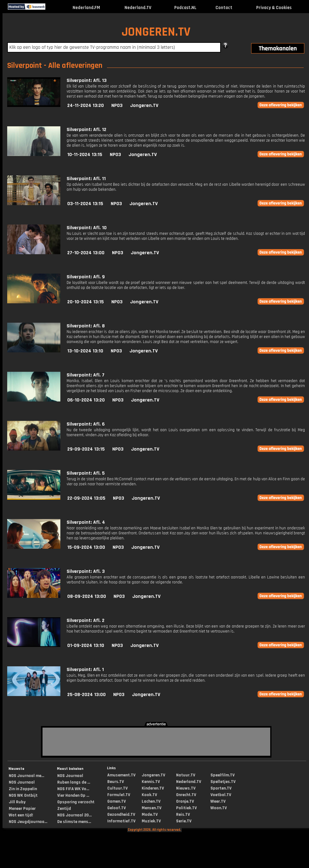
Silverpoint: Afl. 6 (86, 424)
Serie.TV (184, 821)
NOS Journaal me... (26, 776)
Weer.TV (218, 801)
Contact (224, 8)
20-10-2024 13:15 (86, 302)
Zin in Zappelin (23, 789)
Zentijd (64, 809)
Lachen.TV (151, 801)
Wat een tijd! (21, 815)
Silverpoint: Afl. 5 (86, 473)
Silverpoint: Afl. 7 (86, 375)
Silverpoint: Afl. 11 (86, 179)
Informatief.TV (121, 821)
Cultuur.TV (117, 788)
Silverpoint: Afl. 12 (86, 130)
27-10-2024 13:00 (86, 253)
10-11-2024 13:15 (85, 155)
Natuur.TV (186, 775)
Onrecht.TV (186, 795)
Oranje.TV (185, 801)
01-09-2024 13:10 (86, 646)
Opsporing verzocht (76, 802)
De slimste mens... (74, 822)
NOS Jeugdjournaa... (28, 822)
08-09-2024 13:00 (87, 596)
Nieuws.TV (186, 788)
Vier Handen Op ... (73, 795)
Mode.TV (150, 815)
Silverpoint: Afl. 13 (87, 81)
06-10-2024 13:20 (86, 400)
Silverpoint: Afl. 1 (85, 670)
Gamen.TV (117, 801)
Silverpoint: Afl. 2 (86, 621)
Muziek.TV (151, 821)
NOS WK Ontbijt (23, 795)
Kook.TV (149, 795)
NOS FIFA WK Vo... (73, 789)
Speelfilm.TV (223, 775)
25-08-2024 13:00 (86, 695)
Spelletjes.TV (223, 782)
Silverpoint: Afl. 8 (86, 326)
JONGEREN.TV (156, 32)
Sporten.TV (221, 788)
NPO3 (117, 106)
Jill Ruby (17, 802)
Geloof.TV (117, 808)
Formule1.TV (119, 795)
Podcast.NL (185, 8)
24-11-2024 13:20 (86, 106)
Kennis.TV (151, 782)
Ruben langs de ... (74, 782)
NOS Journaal (22, 782)
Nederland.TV (138, 8)
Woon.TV (219, 808)
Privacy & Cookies (274, 8)
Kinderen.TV (153, 788)
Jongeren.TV (144, 106)
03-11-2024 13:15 (85, 204)
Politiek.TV (186, 808)
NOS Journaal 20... (74, 815)
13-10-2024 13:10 (85, 351)
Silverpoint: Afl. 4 (86, 522)
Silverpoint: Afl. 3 (86, 571)
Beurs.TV (116, 782)
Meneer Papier (22, 809)
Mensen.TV (152, 808)
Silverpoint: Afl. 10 (87, 228)
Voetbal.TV (221, 795)
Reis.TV (183, 815)
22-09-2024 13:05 (86, 498)
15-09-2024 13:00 (86, 547)
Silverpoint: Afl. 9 (86, 277)
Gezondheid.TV (121, 815)
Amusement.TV (121, 775)
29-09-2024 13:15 (86, 449)
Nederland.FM (86, 8)
